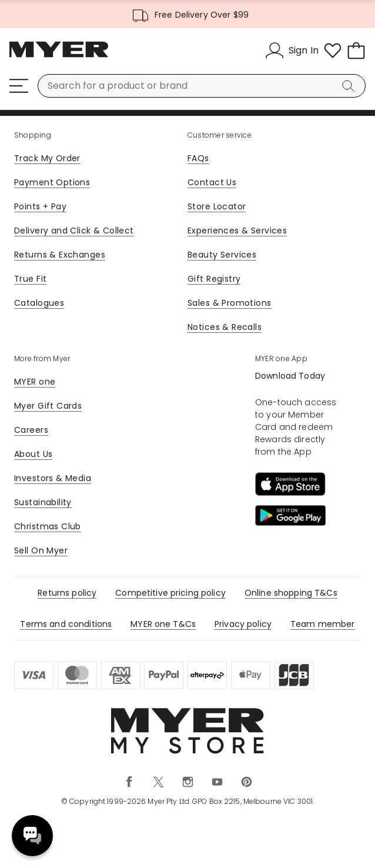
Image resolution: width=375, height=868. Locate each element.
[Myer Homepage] (59, 56)
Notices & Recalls (225, 327)
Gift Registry (214, 279)
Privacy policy (243, 624)
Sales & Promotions (230, 303)
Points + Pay (40, 206)
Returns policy (67, 593)
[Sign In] (292, 51)
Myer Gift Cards (48, 406)
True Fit (30, 279)
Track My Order (47, 158)
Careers (31, 430)
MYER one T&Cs (163, 624)
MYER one (35, 382)
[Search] (350, 86)
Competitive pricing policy (170, 593)
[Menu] (19, 86)
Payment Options (52, 182)
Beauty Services (222, 255)
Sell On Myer (41, 550)
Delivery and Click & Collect (74, 231)
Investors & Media (53, 478)
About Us (33, 454)
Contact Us (212, 182)
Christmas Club (48, 526)
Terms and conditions (66, 624)
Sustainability (43, 502)
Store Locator (217, 206)
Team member (323, 624)
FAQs (198, 158)
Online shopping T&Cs (291, 593)
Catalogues (39, 303)
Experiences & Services (237, 231)
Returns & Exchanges (60, 255)
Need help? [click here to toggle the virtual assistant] (32, 836)
